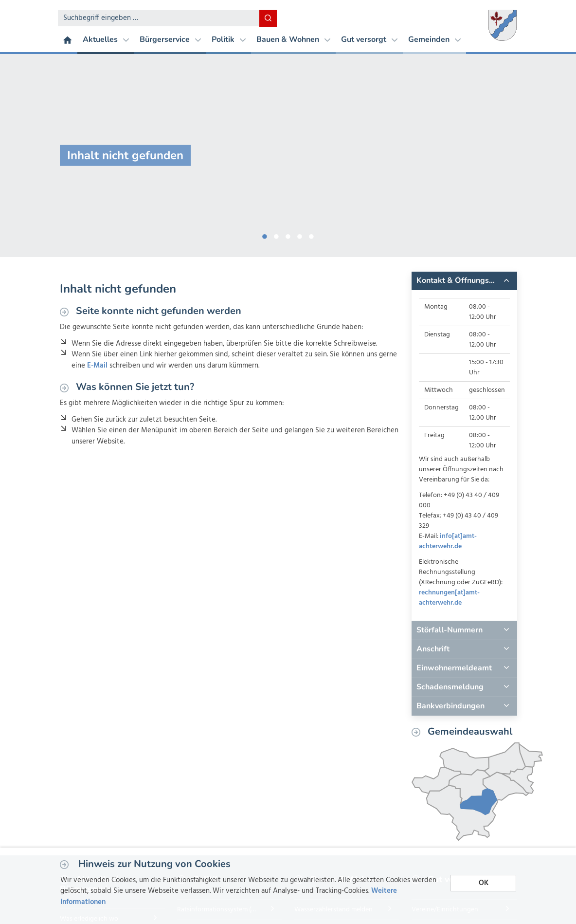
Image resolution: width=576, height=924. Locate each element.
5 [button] (311, 235)
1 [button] (265, 235)
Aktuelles (106, 39)
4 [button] (300, 235)
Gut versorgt (369, 39)
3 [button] (288, 235)
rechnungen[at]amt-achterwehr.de (449, 598)
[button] (464, 281)
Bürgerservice (170, 39)
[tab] (464, 281)
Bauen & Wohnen (293, 39)
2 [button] (276, 235)
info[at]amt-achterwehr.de (448, 541)
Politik (229, 39)
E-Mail (97, 366)
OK (484, 883)
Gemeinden (434, 39)
